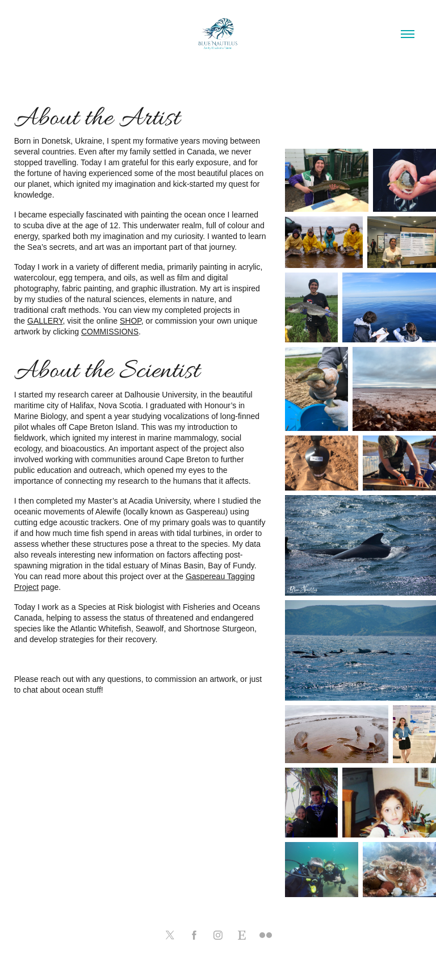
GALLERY (45, 321)
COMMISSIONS (110, 332)
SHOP (131, 321)
